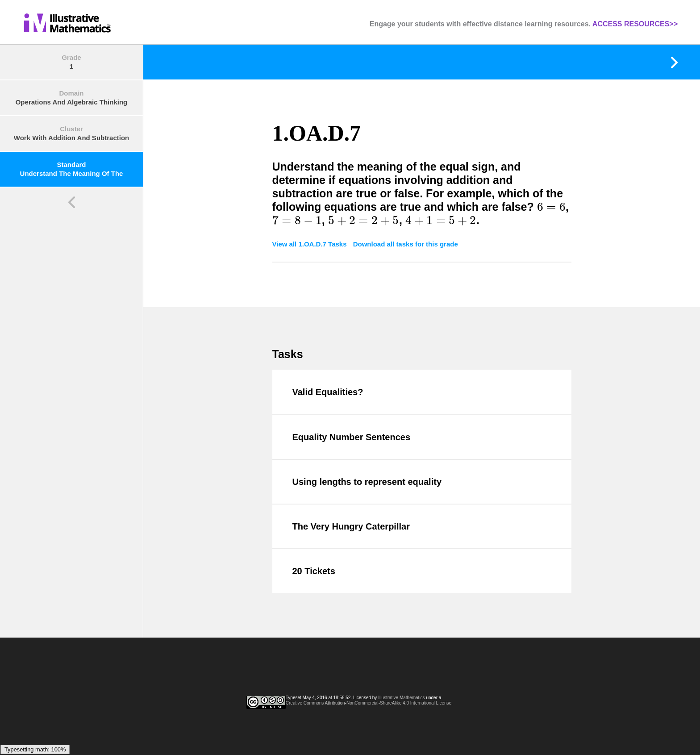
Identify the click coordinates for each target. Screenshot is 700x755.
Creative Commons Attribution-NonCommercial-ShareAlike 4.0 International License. (369, 703)
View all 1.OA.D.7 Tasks (310, 244)
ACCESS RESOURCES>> (635, 24)
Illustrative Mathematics (401, 698)
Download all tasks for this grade (406, 244)
